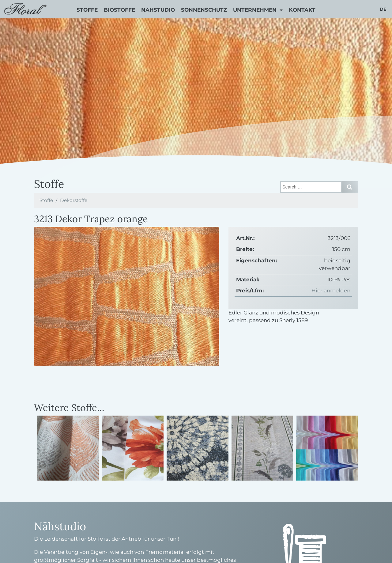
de (383, 9)
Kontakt (302, 10)
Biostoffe (119, 10)
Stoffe (87, 10)
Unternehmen (256, 10)
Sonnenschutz (204, 10)
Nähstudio (158, 10)
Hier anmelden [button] (331, 291)
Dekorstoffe (74, 200)
